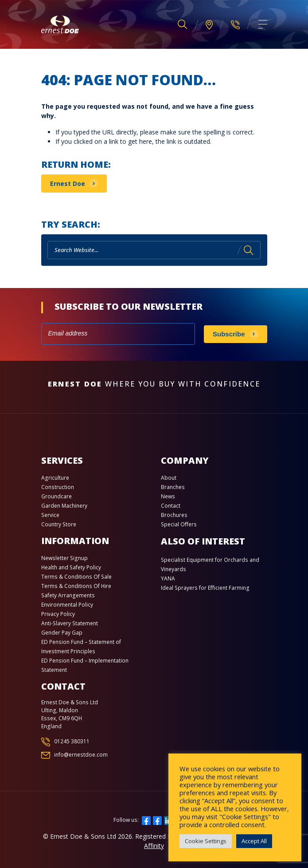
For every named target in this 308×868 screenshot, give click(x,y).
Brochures (174, 515)
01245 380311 (72, 741)
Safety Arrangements (68, 595)
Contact (171, 506)
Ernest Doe (68, 183)
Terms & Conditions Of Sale (76, 577)
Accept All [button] (254, 841)
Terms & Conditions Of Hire (76, 586)
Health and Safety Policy (71, 567)
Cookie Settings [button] (206, 841)
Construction (58, 487)
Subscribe (229, 334)
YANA (168, 578)
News (168, 496)
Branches (173, 487)
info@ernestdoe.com (81, 755)
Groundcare (57, 496)
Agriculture (55, 478)
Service (50, 515)
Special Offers (179, 524)
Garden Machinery (64, 506)
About (169, 478)
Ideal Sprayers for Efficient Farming (205, 588)
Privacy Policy (58, 614)
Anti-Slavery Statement (70, 623)
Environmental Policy (67, 605)
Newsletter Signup (64, 558)
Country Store (59, 524)
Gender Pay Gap (62, 633)
